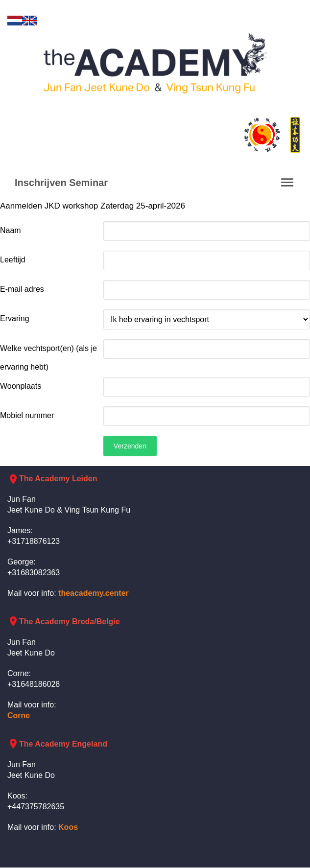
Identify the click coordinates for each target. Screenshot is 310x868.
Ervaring (15, 318)
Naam (11, 230)
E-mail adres (22, 289)
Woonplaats (21, 386)
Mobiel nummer (27, 415)
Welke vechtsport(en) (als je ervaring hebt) (48, 358)
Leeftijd (13, 260)
